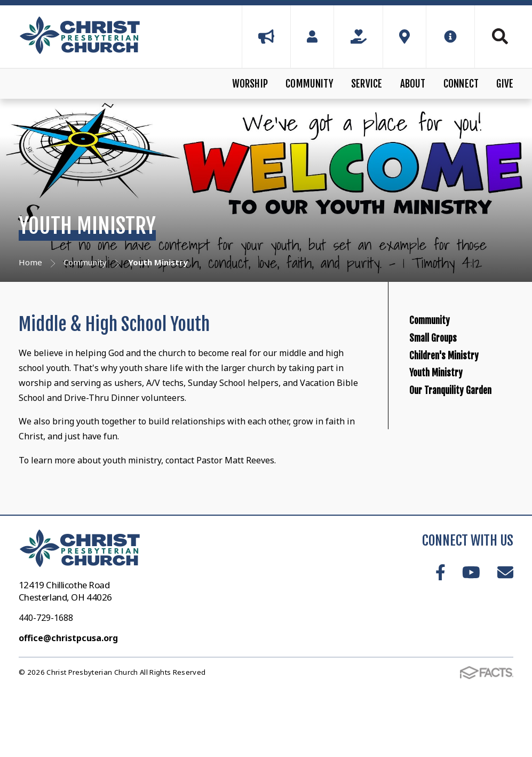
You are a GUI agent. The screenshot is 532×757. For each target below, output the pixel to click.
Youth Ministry (452, 440)
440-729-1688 (46, 678)
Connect (461, 84)
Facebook (440, 633)
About (413, 84)
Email (505, 633)
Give (505, 84)
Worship (250, 84)
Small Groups (448, 366)
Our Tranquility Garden (453, 486)
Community (309, 84)
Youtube (471, 633)
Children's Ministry (464, 403)
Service (367, 84)
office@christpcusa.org (68, 698)
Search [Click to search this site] (500, 36)
